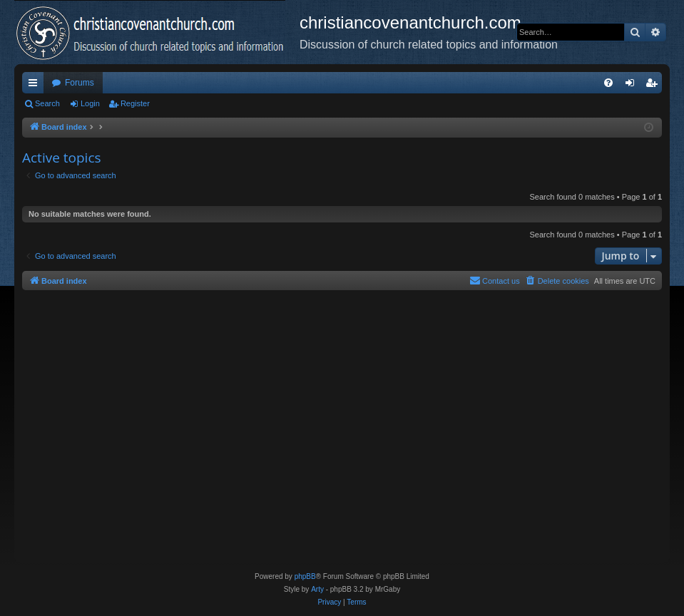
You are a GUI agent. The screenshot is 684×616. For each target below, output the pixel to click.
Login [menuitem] (633, 86)
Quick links (36, 86)
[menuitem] (608, 83)
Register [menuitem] (654, 86)
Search (47, 103)
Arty (317, 589)
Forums (80, 83)
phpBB (305, 576)
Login (90, 103)
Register (135, 103)
